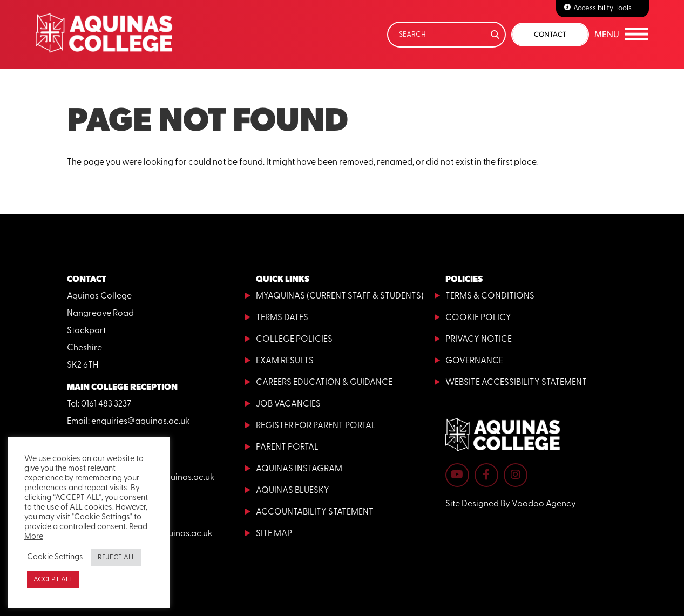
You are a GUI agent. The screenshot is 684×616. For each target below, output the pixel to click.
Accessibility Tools (602, 8)
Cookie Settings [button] (55, 557)
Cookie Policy (478, 318)
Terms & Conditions (490, 296)
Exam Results (285, 361)
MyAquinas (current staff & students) (340, 296)
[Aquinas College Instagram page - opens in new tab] (516, 475)
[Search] (446, 35)
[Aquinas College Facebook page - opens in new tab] (486, 475)
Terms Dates (282, 318)
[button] (621, 35)
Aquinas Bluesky (293, 491)
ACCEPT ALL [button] (53, 580)
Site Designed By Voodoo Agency (511, 504)
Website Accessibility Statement (516, 383)
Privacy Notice (479, 340)
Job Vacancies (288, 404)
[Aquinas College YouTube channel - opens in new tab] (457, 475)
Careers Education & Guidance (324, 383)
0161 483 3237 (106, 404)
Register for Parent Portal (316, 426)
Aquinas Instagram (299, 469)
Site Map (274, 534)
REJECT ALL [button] (116, 557)
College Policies (294, 340)
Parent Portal (287, 448)
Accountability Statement (315, 512)
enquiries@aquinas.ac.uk (140, 422)
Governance (474, 361)
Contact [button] (550, 34)
